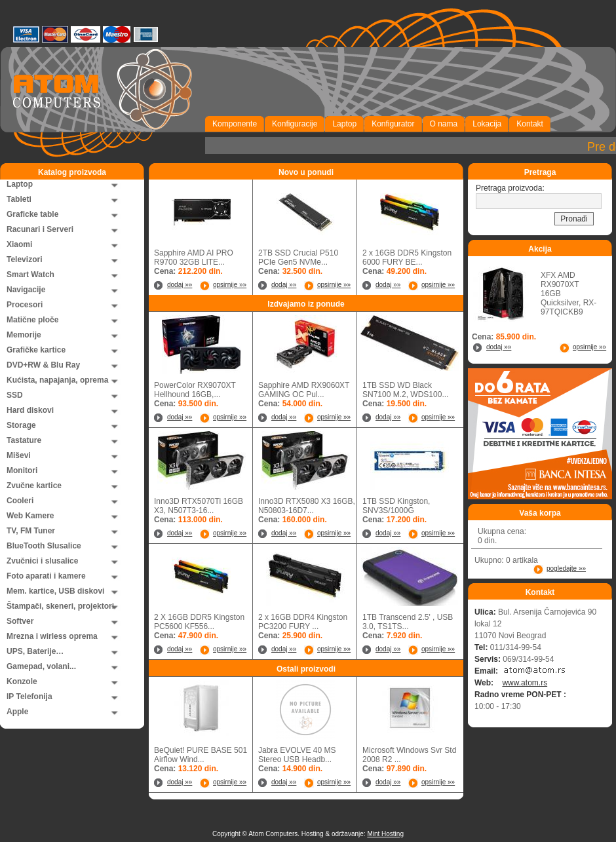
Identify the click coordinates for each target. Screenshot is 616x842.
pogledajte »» (566, 568)
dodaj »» (180, 285)
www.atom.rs (525, 683)
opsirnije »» (230, 285)
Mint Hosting (385, 834)
